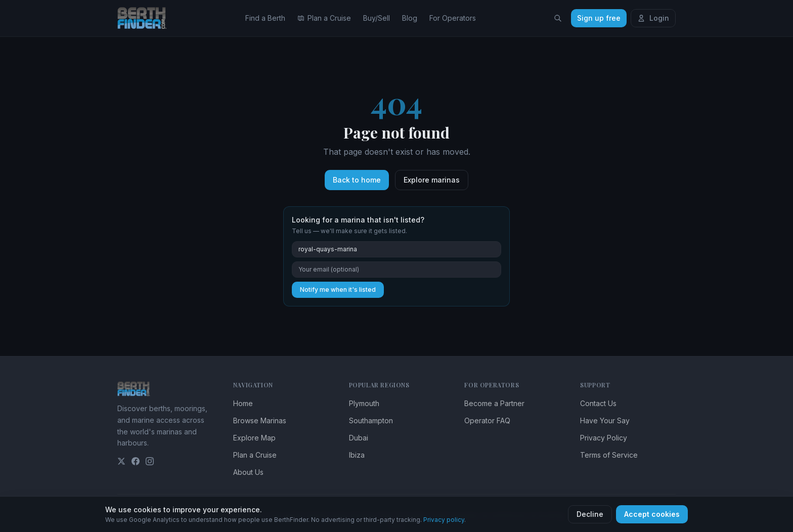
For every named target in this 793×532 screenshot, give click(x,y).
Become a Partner (494, 403)
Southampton (371, 420)
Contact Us (598, 403)
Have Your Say (605, 420)
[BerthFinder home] (145, 18)
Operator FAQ (487, 420)
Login (653, 18)
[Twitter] (121, 461)
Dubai (359, 438)
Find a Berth (265, 18)
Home (243, 403)
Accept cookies (652, 514)
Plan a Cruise (324, 18)
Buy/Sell (377, 18)
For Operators (453, 18)
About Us (248, 472)
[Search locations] (558, 18)
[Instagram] (150, 461)
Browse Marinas (260, 420)
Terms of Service (609, 455)
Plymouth (364, 403)
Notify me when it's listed (338, 290)
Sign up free (599, 18)
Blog (410, 18)
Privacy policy (444, 520)
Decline (590, 514)
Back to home (357, 180)
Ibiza (357, 455)
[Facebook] (136, 461)
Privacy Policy (604, 438)
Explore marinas (432, 180)
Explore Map (254, 438)
